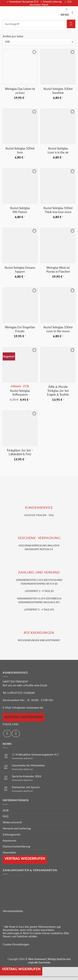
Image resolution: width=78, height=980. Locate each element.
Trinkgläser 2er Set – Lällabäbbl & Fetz (20, 452)
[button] (66, 13)
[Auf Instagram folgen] (16, 733)
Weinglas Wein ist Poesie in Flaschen (58, 270)
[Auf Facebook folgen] (7, 733)
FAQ (6, 816)
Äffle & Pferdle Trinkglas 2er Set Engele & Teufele (58, 391)
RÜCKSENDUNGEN (39, 633)
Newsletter (10, 852)
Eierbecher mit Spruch (26, 787)
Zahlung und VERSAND (39, 572)
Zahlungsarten (12, 834)
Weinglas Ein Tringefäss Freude (20, 329)
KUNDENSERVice (39, 508)
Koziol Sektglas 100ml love (20, 150)
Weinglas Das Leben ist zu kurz (20, 91)
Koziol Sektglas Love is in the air (58, 150)
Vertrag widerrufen (21, 969)
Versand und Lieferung (17, 828)
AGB (6, 810)
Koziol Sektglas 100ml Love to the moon (58, 329)
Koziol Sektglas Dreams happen (20, 270)
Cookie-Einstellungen (16, 944)
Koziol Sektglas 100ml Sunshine (58, 91)
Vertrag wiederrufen (25, 858)
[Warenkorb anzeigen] (74, 12)
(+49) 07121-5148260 (21, 693)
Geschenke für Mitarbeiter (28, 765)
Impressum (9, 840)
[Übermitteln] (71, 24)
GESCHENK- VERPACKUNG (39, 538)
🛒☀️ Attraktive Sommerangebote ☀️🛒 (36, 754)
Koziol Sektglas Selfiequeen (20, 393)
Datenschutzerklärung (16, 846)
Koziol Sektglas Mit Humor (20, 210)
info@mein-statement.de (28, 707)
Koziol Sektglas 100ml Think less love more (58, 210)
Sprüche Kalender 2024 (27, 776)
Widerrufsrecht (12, 822)
